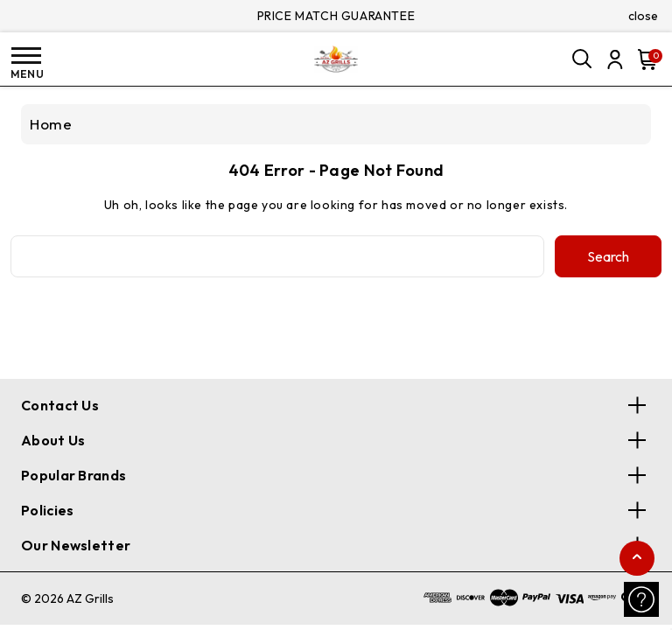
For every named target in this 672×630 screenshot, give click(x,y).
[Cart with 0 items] (644, 59)
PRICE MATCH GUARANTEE (336, 16)
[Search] (583, 59)
